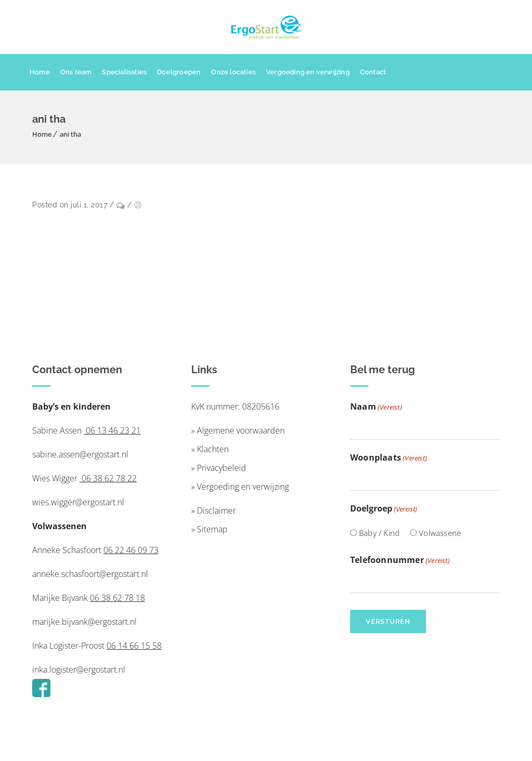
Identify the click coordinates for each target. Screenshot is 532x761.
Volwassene (440, 533)
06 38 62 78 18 (117, 598)
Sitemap (212, 529)
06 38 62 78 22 (108, 478)
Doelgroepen (179, 72)
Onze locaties (233, 72)
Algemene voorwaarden (241, 430)
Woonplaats (389, 458)
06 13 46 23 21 (112, 430)
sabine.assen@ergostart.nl (80, 454)
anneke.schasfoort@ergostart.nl (90, 574)
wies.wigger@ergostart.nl (78, 502)
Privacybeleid (222, 468)
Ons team (76, 72)
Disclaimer (216, 510)
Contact (373, 72)
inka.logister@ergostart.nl (79, 670)
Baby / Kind (379, 533)
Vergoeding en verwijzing (308, 72)
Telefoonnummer (400, 560)
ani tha (70, 134)
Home (40, 72)
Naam (376, 407)
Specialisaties (124, 72)
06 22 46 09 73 (131, 550)
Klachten (213, 449)
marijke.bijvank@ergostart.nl (84, 622)
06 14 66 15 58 (134, 646)
